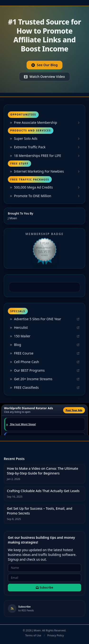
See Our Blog (44, 65)
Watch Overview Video (44, 77)
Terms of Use (33, 635)
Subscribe (44, 587)
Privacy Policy (55, 635)
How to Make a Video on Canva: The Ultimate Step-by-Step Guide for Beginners (42, 471)
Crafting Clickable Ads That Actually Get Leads (43, 491)
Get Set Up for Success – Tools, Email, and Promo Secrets (40, 511)
